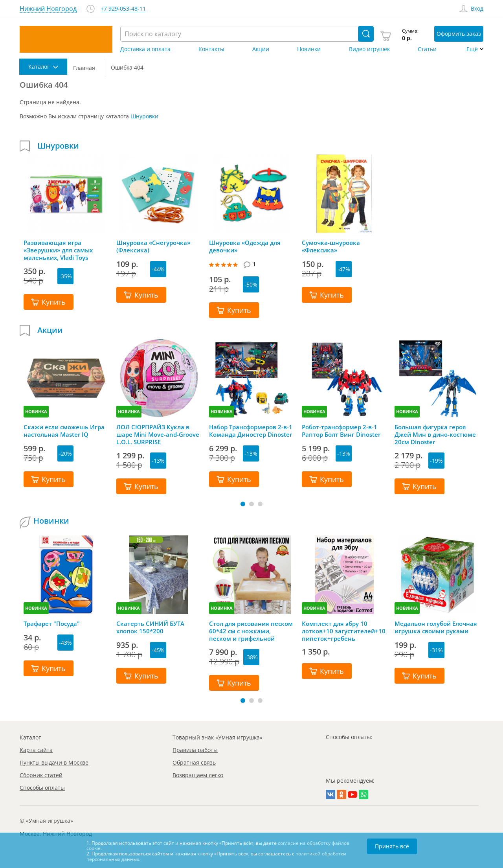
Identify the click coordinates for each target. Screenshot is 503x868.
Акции (261, 49)
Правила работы (195, 750)
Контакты (211, 49)
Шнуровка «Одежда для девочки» (245, 246)
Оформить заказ (459, 34)
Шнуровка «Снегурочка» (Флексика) (153, 246)
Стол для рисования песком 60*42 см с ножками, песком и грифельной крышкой (251, 631)
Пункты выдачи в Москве (54, 762)
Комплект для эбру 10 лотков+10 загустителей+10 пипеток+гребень (344, 631)
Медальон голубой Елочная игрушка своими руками (436, 627)
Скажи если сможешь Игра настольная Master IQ (64, 431)
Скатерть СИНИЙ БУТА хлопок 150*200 (150, 627)
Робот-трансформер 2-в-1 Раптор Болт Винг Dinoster (341, 431)
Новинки (309, 49)
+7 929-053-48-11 (123, 9)
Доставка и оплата (145, 49)
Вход (477, 9)
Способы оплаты (42, 788)
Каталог (30, 737)
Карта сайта (36, 750)
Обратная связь (194, 762)
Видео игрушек (369, 49)
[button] (243, 504)
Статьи (427, 49)
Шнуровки (144, 116)
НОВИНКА (36, 411)
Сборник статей (41, 775)
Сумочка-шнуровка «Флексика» (331, 246)
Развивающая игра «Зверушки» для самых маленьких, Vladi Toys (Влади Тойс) (58, 250)
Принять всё (392, 846)
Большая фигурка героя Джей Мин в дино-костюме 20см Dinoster (435, 434)
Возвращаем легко (198, 775)
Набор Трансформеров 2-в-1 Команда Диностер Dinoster (251, 431)
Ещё (472, 49)
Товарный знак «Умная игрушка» (218, 737)
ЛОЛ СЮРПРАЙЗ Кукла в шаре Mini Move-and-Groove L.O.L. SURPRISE (158, 434)
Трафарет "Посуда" (52, 624)
